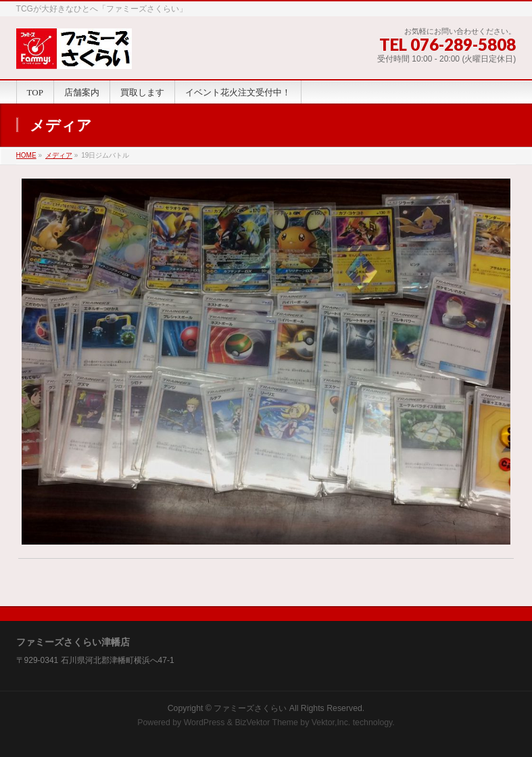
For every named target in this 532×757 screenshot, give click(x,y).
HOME (26, 155)
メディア (59, 155)
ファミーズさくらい (250, 708)
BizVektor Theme (266, 722)
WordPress (204, 722)
